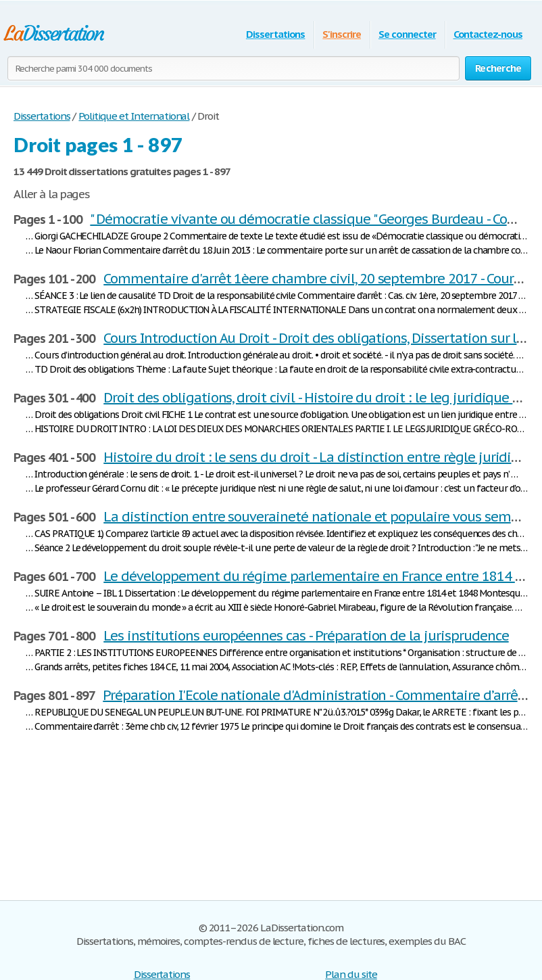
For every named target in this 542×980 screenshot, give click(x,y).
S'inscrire (342, 34)
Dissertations (275, 34)
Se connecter (407, 34)
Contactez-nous (488, 34)
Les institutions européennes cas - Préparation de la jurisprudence (306, 636)
